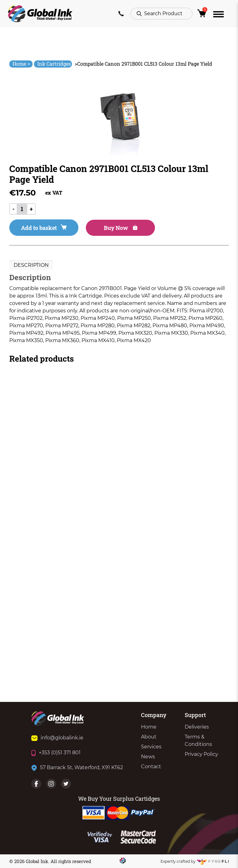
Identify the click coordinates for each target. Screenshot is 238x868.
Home (21, 64)
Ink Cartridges (54, 64)
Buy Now (121, 228)
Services (151, 747)
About (149, 737)
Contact (151, 767)
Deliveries (197, 727)
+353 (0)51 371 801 (56, 753)
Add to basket (44, 228)
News (148, 757)
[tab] (31, 265)
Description (31, 265)
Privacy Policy (201, 754)
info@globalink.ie (57, 738)
